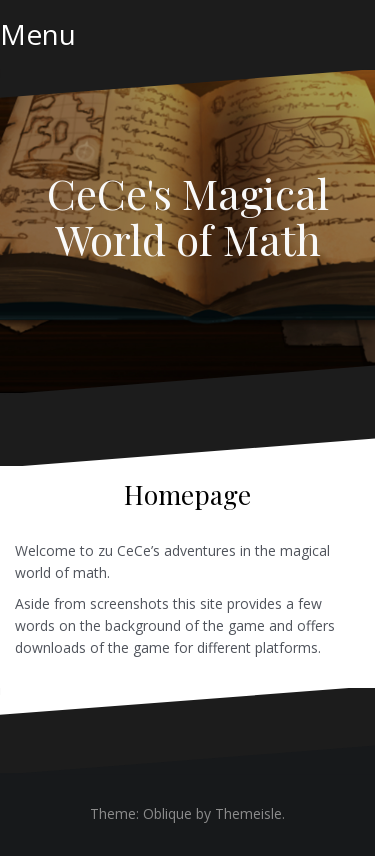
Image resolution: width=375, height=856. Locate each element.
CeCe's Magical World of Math (188, 216)
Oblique (167, 813)
